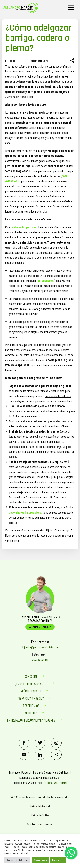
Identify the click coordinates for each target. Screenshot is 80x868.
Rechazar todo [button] (58, 860)
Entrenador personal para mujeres (31, 720)
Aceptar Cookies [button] (41, 860)
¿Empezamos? (40, 627)
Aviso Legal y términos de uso (40, 824)
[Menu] (71, 8)
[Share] (72, 61)
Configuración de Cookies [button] (17, 860)
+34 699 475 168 (40, 660)
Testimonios (31, 706)
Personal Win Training (55, 783)
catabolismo (46, 281)
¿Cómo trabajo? (31, 691)
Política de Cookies (40, 815)
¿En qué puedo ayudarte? (31, 684)
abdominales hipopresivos (25, 512)
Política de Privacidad (40, 806)
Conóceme (31, 676)
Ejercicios (10, 61)
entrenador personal (24, 227)
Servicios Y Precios (31, 698)
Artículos (31, 713)
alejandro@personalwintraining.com (40, 647)
